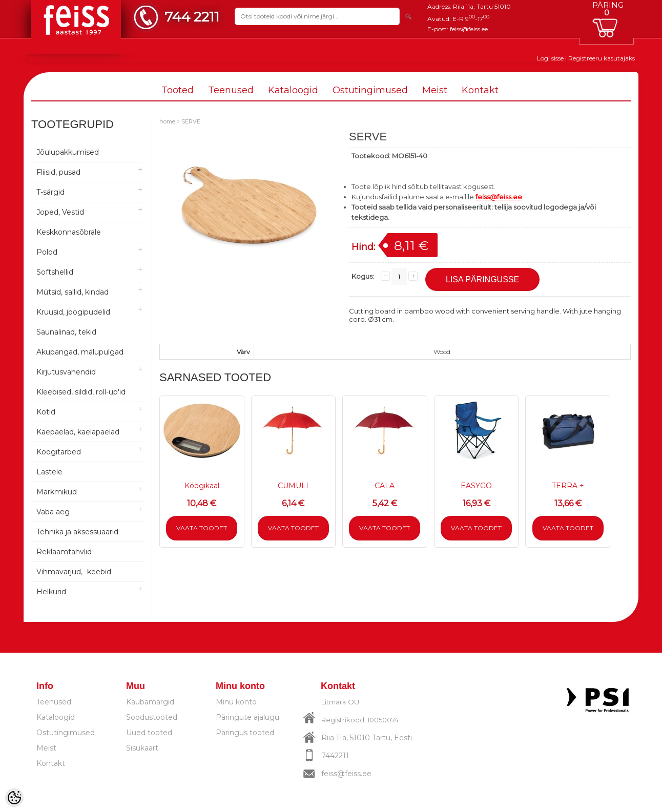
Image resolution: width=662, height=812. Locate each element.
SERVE (191, 121)
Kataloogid (293, 90)
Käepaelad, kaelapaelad (78, 432)
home (167, 121)
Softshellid (55, 272)
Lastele (49, 472)
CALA (385, 486)
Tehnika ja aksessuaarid (77, 532)
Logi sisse (550, 58)
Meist (435, 90)
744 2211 (192, 17)
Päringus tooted (245, 733)
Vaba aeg (53, 512)
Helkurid (51, 592)
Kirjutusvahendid (66, 372)
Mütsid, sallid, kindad (73, 292)
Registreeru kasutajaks (602, 58)
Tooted (178, 90)
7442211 (335, 756)
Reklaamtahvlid (64, 552)
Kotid (46, 412)
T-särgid (50, 192)
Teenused (231, 90)
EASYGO (476, 486)
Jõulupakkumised (68, 152)
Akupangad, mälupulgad (80, 352)
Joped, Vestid (60, 212)
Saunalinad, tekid (66, 332)
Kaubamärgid (150, 702)
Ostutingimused (370, 90)
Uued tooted (149, 733)
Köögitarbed (59, 452)
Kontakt (480, 90)
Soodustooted (152, 717)
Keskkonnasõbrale (69, 232)
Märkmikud (57, 492)
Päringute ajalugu (247, 717)
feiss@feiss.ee (469, 29)
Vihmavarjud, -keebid (74, 572)
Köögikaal (202, 486)
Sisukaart (142, 748)
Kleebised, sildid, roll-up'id (81, 392)
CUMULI (293, 486)
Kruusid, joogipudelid (73, 312)
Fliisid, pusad (58, 172)
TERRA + (568, 486)
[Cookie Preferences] (14, 798)
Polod (47, 252)
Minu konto (236, 702)
